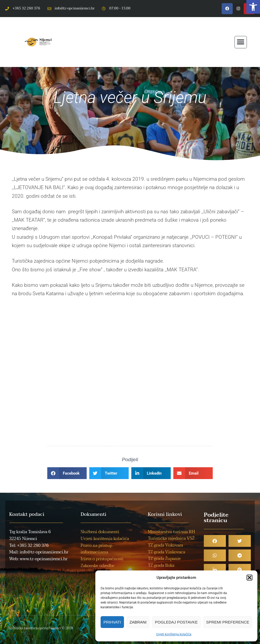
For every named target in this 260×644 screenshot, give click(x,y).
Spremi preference (228, 622)
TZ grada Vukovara (165, 545)
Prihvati (112, 622)
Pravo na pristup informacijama (96, 549)
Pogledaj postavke (176, 622)
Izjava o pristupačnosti (102, 559)
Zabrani (138, 622)
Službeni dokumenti (100, 532)
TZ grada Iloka (161, 565)
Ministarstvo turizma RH (171, 532)
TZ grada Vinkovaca (167, 552)
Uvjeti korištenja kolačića (174, 634)
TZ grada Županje (164, 559)
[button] (253, 7)
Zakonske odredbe (97, 566)
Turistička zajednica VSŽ (171, 538)
